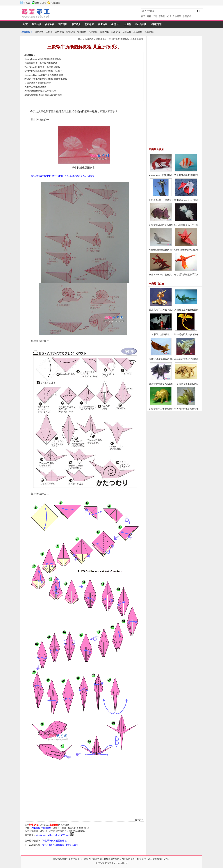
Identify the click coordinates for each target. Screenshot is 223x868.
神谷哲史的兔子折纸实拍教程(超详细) (193, 409)
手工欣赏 (76, 24)
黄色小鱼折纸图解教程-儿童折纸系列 (60, 845)
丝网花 (128, 24)
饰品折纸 (104, 32)
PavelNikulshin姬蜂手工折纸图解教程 (42, 67)
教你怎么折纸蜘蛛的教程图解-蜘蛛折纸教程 (46, 79)
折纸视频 (39, 32)
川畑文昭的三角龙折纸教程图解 (165, 409)
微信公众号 (40, 3)
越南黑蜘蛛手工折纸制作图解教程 (41, 63)
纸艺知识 (36, 24)
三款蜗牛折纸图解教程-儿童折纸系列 (125, 39)
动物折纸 (82, 32)
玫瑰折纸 (187, 16)
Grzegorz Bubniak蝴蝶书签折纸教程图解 (44, 75)
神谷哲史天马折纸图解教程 (188, 359)
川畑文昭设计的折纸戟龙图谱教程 (166, 225)
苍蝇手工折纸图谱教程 (35, 87)
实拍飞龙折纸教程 (161, 334)
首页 (80, 39)
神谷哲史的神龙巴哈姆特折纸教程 (166, 384)
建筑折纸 (138, 32)
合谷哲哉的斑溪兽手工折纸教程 (190, 275)
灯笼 (155, 16)
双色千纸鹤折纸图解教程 (54, 841)
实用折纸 (115, 32)
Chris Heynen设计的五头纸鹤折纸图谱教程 (195, 250)
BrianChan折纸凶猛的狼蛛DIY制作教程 (43, 95)
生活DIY (116, 24)
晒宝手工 (109, 863)
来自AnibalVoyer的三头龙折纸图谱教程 (168, 275)
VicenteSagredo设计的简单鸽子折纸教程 (168, 250)
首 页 (25, 24)
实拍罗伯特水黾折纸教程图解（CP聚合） (45, 71)
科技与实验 (141, 24)
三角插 (49, 32)
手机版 (26, 3)
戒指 (169, 16)
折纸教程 (50, 24)
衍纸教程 (89, 24)
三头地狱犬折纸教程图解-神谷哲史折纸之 (195, 384)
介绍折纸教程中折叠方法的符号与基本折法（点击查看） (63, 176)
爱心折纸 (177, 16)
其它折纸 (149, 32)
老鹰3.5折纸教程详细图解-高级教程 (166, 359)
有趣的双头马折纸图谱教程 (188, 200)
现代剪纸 (63, 24)
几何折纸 (59, 32)
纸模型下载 (156, 24)
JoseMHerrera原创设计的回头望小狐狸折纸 (170, 175)
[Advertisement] (96, 14)
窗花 (149, 16)
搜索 (199, 11)
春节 (143, 16)
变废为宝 (103, 24)
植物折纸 (71, 32)
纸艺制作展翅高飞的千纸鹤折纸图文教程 (194, 225)
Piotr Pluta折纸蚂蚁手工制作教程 (40, 91)
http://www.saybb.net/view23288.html (53, 835)
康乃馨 (162, 16)
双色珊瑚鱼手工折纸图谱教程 (189, 175)
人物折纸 (93, 32)
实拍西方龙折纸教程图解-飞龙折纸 (191, 310)
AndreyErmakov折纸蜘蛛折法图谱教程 (43, 59)
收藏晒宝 (56, 3)
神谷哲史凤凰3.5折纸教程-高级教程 (191, 334)
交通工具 (127, 32)
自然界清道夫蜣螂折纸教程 (38, 83)
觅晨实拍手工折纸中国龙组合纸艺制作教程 (170, 310)
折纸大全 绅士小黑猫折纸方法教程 (166, 200)
